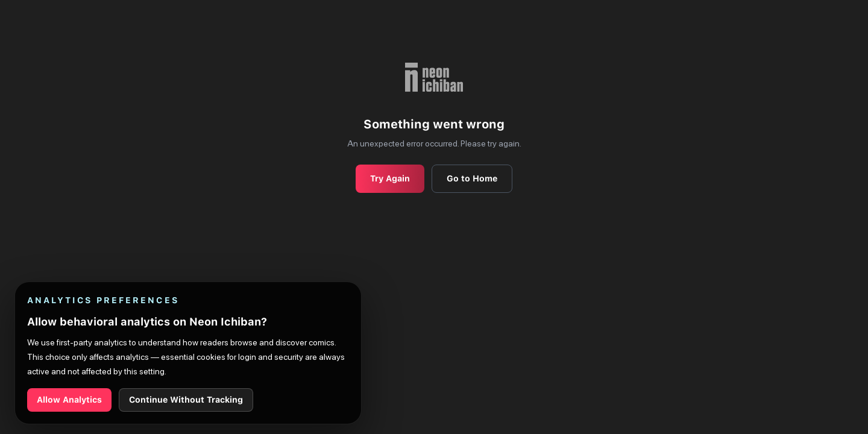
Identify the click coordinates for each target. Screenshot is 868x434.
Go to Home (472, 178)
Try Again (390, 178)
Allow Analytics (69, 400)
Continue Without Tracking (186, 400)
